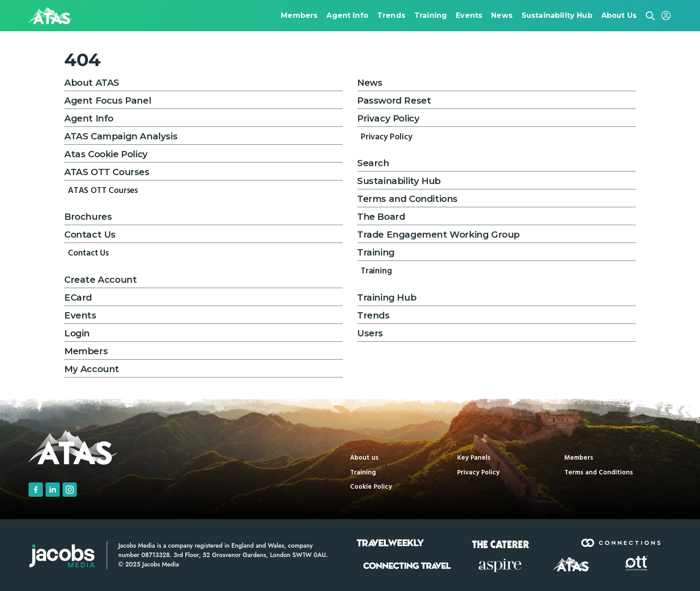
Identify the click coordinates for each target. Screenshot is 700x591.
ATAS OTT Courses (107, 172)
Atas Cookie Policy (106, 154)
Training (376, 252)
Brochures (88, 217)
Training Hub (387, 298)
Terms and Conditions (407, 199)
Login (77, 333)
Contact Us (90, 235)
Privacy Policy (388, 118)
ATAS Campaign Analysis (121, 136)
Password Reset (394, 101)
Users (370, 333)
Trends (373, 315)
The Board (381, 217)
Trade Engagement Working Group (438, 235)
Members (86, 351)
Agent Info (89, 118)
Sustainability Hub (399, 181)
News (370, 83)
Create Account (100, 280)
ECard (78, 298)
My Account (92, 369)
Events (80, 315)
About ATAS (92, 83)
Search (373, 163)
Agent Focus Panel (108, 101)
